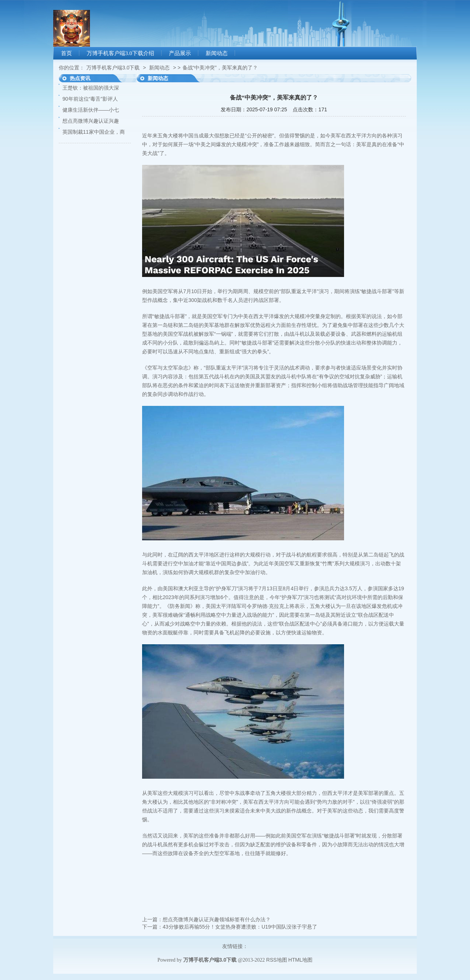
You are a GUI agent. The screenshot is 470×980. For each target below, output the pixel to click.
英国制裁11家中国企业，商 (94, 132)
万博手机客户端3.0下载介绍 (120, 53)
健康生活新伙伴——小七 (91, 110)
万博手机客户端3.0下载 (113, 68)
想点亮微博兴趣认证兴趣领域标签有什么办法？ (217, 919)
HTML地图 (300, 960)
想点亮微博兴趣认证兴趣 (91, 121)
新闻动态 (217, 53)
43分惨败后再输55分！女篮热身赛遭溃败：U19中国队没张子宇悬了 (240, 927)
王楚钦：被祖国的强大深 (91, 88)
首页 (66, 53)
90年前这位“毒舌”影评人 (90, 99)
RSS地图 (277, 960)
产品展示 (180, 53)
